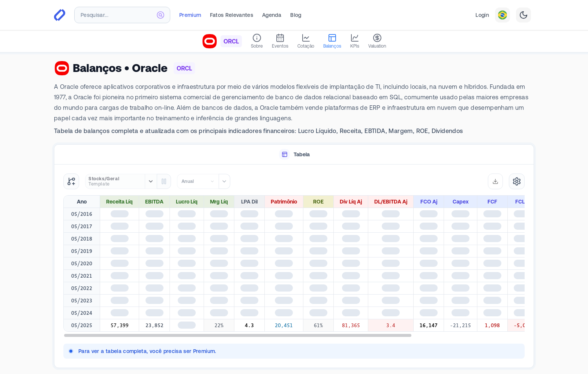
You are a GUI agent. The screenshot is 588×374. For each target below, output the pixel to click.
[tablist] (294, 155)
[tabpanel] (294, 266)
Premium (190, 15)
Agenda (272, 15)
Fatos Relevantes (232, 15)
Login (482, 15)
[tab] (294, 155)
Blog (296, 15)
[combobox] (122, 15)
